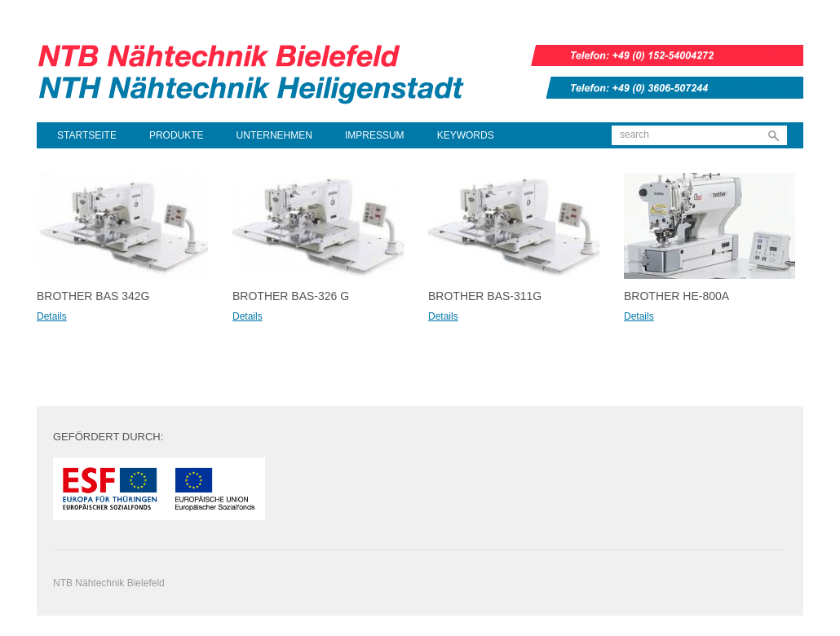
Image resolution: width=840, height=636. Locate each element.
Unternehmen (274, 135)
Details (52, 316)
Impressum (375, 135)
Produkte (177, 135)
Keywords (466, 135)
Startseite (87, 135)
